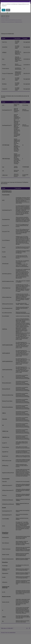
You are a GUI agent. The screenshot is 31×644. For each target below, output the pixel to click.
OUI (4, 10)
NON (8, 10)
